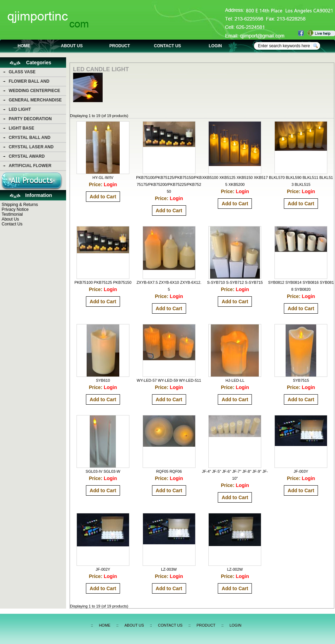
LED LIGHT (20, 109)
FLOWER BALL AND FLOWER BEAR (29, 82)
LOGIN (215, 46)
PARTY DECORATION (30, 119)
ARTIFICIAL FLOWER (30, 166)
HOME (24, 46)
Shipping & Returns (20, 205)
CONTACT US (168, 46)
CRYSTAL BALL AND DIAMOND (30, 139)
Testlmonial (12, 214)
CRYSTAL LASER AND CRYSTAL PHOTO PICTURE (36, 148)
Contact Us (12, 224)
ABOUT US (72, 46)
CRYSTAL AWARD (27, 156)
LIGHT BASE (21, 128)
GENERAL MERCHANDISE (35, 100)
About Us (10, 219)
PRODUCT (119, 46)
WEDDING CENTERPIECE (34, 91)
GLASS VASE (22, 72)
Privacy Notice (15, 209)
